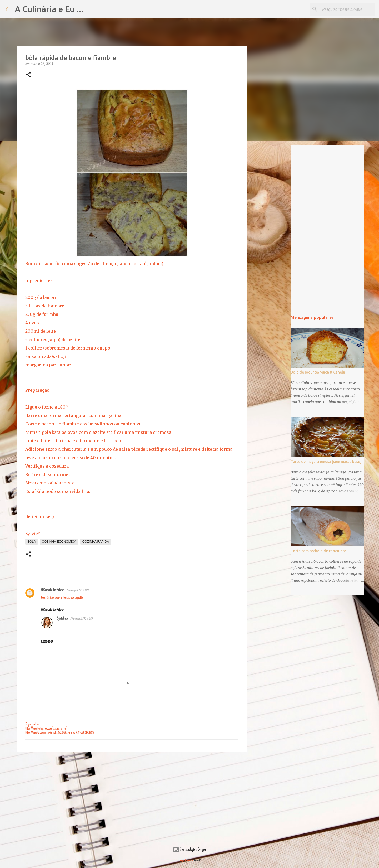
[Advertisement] (132, 797)
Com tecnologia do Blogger (190, 850)
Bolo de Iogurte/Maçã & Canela (318, 372)
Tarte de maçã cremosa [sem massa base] (326, 462)
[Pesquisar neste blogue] (347, 9)
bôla (32, 542)
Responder (47, 642)
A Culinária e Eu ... (49, 9)
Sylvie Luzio (63, 619)
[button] (28, 75)
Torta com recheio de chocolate (318, 551)
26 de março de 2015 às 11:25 (81, 619)
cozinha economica (59, 542)
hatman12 (197, 860)
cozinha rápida (96, 542)
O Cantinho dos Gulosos (53, 590)
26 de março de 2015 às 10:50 (78, 591)
